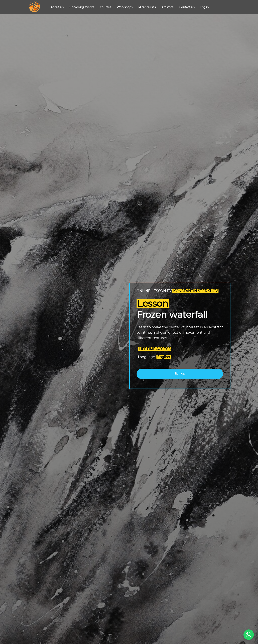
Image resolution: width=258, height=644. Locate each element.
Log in (204, 7)
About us (57, 7)
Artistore (168, 7)
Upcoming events (82, 7)
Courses (106, 7)
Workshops (125, 7)
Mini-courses (147, 7)
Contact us (187, 7)
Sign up (180, 374)
